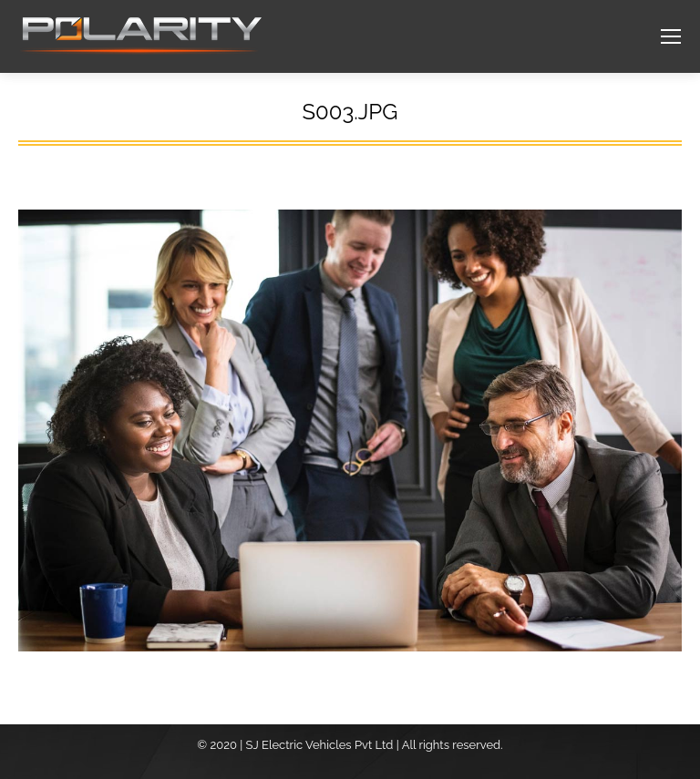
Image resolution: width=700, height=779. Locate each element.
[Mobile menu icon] (671, 36)
